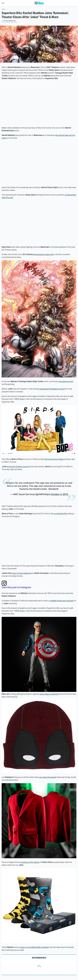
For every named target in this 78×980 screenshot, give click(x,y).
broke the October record (18, 467)
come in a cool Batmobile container (34, 947)
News (4, 9)
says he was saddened (22, 573)
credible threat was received (61, 601)
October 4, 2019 (59, 494)
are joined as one (66, 381)
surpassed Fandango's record (52, 389)
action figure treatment (49, 694)
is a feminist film (61, 514)
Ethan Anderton (10, 21)
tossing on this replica (30, 862)
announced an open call (43, 254)
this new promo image (54, 459)
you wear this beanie (48, 777)
